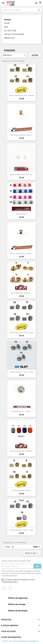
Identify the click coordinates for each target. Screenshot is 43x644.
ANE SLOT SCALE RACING (14, 34)
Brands (8, 20)
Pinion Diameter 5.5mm (22, 490)
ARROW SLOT (9, 38)
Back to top (32, 553)
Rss (10, 588)
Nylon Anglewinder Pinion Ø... (21, 174)
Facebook (4, 588)
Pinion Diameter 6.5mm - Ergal (22, 332)
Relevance (14, 55)
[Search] (21, 10)
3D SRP (7, 23)
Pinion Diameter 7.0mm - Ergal (22, 530)
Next (37, 547)
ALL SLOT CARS (10, 31)
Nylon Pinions (22, 214)
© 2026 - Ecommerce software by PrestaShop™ (20, 641)
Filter (35, 55)
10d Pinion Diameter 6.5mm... (21, 135)
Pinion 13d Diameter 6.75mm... (21, 253)
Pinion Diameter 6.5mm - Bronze (22, 95)
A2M (6, 27)
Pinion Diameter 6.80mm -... (21, 293)
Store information (11, 637)
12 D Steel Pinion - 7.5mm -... (21, 411)
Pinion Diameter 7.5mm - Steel (22, 372)
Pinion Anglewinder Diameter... (22, 451)
